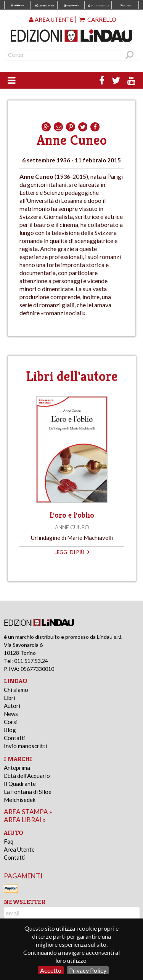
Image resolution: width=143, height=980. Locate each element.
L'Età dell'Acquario (27, 776)
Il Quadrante (20, 784)
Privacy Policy (88, 970)
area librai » (25, 820)
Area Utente (19, 849)
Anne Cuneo (72, 527)
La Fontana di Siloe (28, 792)
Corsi (11, 722)
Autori (12, 706)
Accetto (51, 970)
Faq (9, 841)
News (11, 714)
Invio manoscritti (25, 746)
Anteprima (17, 768)
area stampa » (28, 812)
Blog (10, 730)
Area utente (51, 19)
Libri (10, 698)
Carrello (98, 19)
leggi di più (72, 552)
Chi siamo (16, 690)
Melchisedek (20, 800)
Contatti (15, 738)
